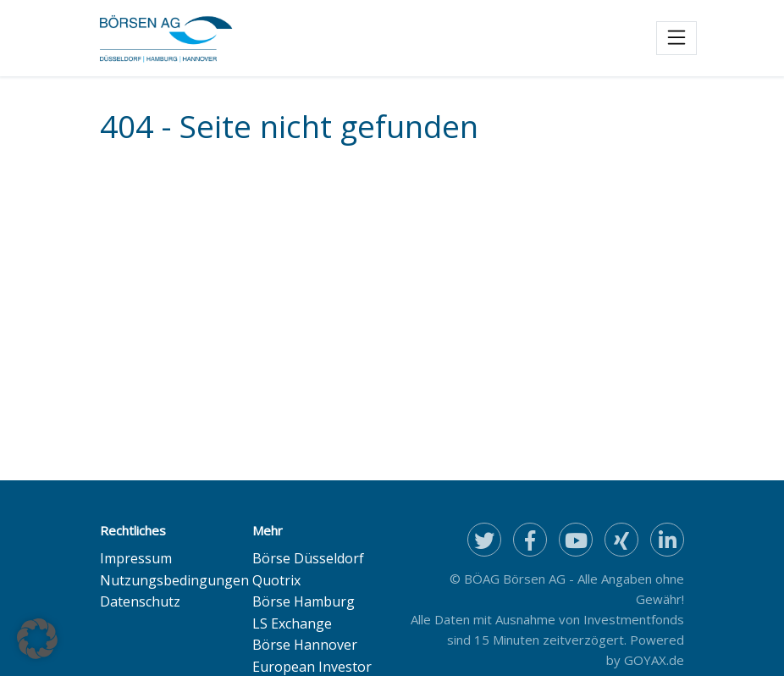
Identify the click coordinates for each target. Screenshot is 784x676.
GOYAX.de (654, 660)
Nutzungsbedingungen (174, 580)
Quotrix (276, 580)
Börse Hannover (305, 645)
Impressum (136, 558)
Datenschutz (140, 601)
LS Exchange (292, 623)
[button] (37, 639)
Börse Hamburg (304, 601)
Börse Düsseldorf (308, 558)
